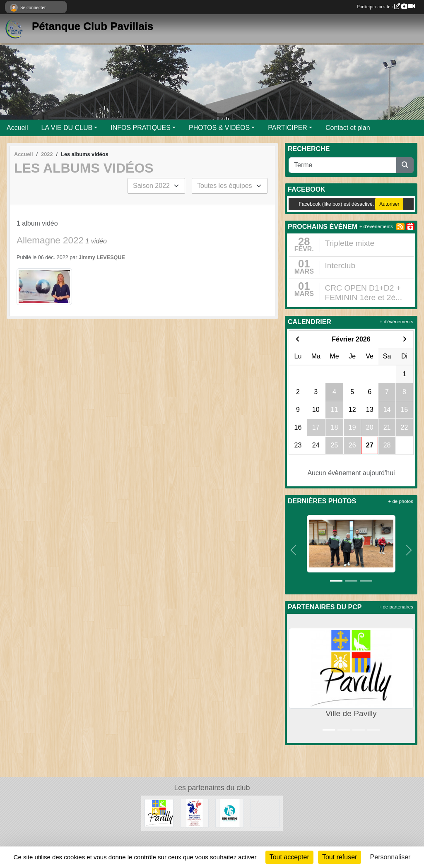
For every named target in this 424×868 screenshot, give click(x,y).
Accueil (17, 128)
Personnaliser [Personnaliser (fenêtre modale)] (390, 857)
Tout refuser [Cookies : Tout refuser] (340, 857)
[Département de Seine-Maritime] (230, 813)
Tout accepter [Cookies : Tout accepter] (289, 857)
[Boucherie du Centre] (194, 813)
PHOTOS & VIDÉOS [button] (219, 128)
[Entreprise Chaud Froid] (265, 813)
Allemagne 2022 (50, 240)
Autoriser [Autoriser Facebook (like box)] (389, 204)
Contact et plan (348, 128)
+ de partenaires (396, 607)
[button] (293, 550)
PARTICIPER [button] (288, 128)
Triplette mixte (350, 243)
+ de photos (401, 501)
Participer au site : (386, 7)
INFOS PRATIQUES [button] (141, 128)
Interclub (340, 266)
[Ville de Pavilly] (159, 813)
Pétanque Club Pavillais (93, 26)
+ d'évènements (376, 226)
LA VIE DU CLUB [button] (67, 128)
